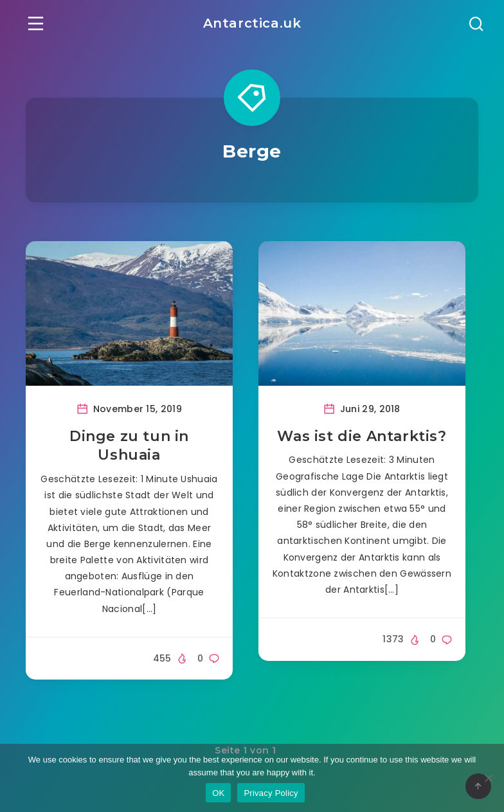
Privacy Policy (271, 793)
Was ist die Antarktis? (362, 436)
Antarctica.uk (252, 23)
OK (218, 793)
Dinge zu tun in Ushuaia (129, 446)
